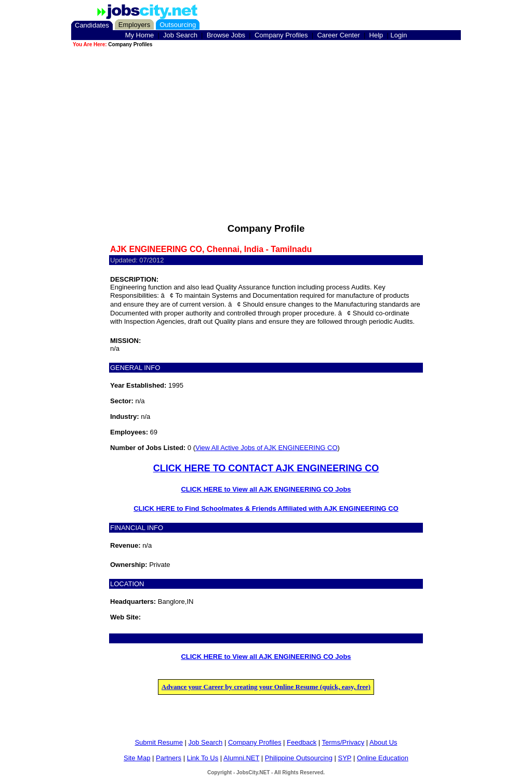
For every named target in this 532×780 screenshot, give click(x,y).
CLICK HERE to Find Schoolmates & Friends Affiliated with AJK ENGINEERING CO (266, 508)
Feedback (302, 742)
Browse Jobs (226, 35)
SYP (345, 758)
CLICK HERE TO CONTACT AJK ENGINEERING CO (266, 468)
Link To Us (203, 758)
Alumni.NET (241, 758)
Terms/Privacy (343, 742)
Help (376, 35)
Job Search (180, 35)
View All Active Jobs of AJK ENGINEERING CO (267, 448)
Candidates (92, 25)
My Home (140, 35)
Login (399, 35)
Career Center (338, 35)
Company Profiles (281, 35)
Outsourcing (178, 25)
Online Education (383, 758)
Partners (169, 758)
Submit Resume (158, 742)
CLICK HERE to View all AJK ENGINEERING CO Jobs (266, 489)
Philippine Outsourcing (299, 758)
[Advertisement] (266, 122)
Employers (134, 25)
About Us (383, 742)
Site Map (137, 758)
